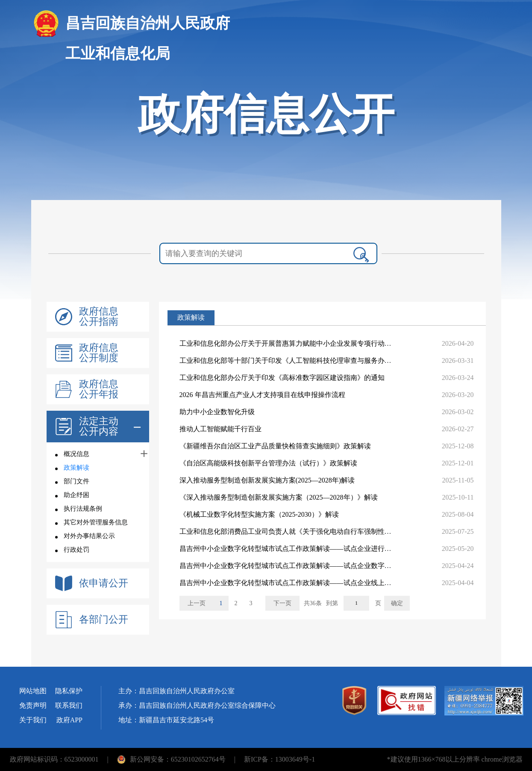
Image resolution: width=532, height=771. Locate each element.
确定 (397, 603)
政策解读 (76, 468)
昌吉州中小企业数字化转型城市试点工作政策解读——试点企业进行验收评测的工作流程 (313, 549)
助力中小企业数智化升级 (217, 412)
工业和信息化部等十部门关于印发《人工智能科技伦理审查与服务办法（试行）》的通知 (313, 360)
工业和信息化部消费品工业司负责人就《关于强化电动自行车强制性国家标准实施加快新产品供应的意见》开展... (350, 531)
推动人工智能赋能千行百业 (220, 429)
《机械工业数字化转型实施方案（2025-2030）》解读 (259, 514)
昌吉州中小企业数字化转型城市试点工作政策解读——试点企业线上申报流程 (296, 583)
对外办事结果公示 (89, 536)
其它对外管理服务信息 (96, 522)
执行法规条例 (83, 509)
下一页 (282, 603)
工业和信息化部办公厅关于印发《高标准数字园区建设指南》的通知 (282, 378)
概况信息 (76, 454)
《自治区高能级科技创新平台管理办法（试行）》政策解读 (268, 463)
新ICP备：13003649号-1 (279, 759)
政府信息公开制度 (99, 353)
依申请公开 (104, 583)
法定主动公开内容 (99, 427)
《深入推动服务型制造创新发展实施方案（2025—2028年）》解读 (279, 497)
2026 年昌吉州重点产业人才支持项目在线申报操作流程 (262, 395)
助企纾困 (76, 495)
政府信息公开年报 (99, 389)
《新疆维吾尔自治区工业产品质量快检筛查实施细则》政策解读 (275, 446)
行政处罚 (76, 550)
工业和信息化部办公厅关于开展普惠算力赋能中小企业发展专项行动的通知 (292, 343)
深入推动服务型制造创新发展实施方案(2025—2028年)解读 (267, 480)
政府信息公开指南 (99, 317)
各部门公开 (104, 620)
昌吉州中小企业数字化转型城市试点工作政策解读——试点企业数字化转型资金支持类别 (313, 566)
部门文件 (76, 481)
